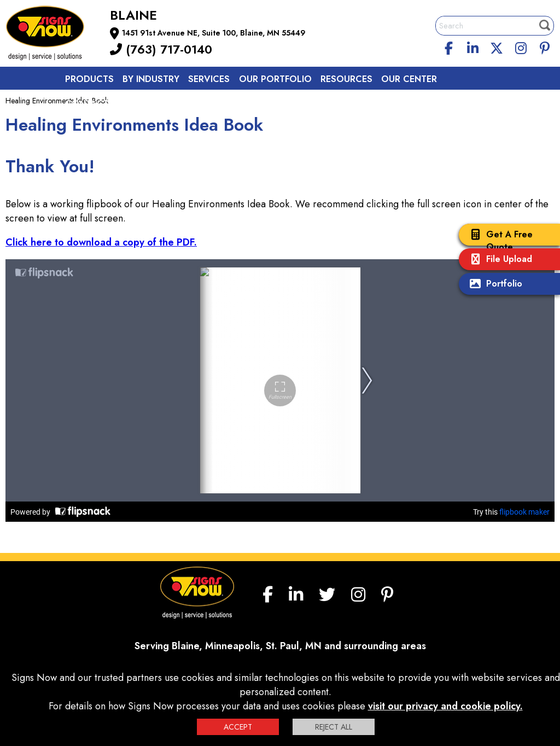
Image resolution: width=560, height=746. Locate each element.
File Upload (498, 260)
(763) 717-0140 (161, 49)
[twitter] (497, 46)
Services (209, 79)
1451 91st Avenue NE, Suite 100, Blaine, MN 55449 (214, 33)
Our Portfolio (275, 79)
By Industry (151, 79)
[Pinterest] (545, 46)
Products (89, 79)
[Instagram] (521, 46)
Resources (346, 79)
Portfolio (493, 285)
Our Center (409, 79)
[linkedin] (473, 46)
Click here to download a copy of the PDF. (101, 242)
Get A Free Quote (498, 241)
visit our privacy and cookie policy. (445, 706)
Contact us (94, 104)
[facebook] (449, 46)
